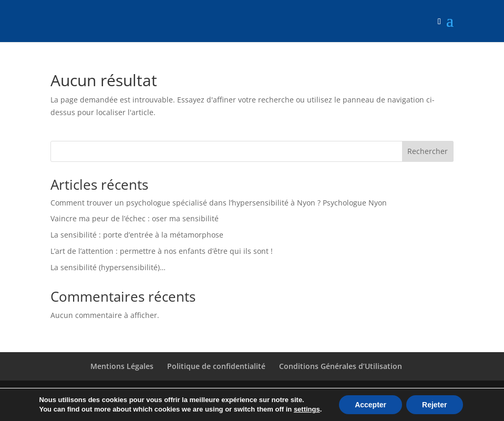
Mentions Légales (122, 366)
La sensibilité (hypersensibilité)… (108, 267)
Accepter (371, 405)
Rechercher (428, 151)
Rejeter (434, 405)
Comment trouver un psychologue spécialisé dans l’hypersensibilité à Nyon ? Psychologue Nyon (219, 203)
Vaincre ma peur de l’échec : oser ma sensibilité (135, 218)
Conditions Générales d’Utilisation (341, 366)
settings (307, 409)
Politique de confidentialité (216, 366)
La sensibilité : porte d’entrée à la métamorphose (137, 235)
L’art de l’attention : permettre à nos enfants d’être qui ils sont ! (162, 251)
